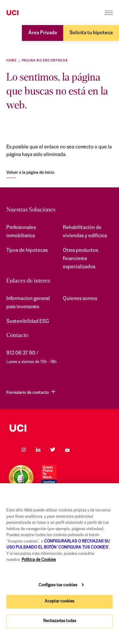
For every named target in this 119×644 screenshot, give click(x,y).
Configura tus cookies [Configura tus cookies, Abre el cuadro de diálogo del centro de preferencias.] (58, 585)
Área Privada (43, 33)
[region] (60, 564)
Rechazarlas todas (60, 621)
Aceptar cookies (60, 601)
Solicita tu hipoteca (91, 33)
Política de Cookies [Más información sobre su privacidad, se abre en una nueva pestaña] (39, 560)
